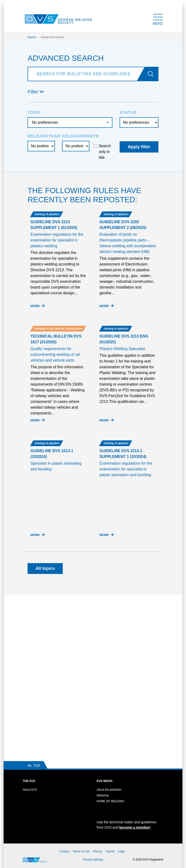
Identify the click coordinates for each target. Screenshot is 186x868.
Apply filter (139, 147)
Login (121, 851)
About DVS (30, 790)
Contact (64, 851)
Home (32, 37)
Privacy (98, 851)
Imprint (110, 851)
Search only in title (105, 152)
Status (128, 113)
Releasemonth (80, 136)
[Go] (153, 74)
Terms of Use (81, 851)
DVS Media (105, 781)
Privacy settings (93, 860)
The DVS (29, 781)
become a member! (135, 827)
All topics (45, 568)
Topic (34, 113)
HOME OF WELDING (110, 801)
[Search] (87, 74)
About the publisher (109, 790)
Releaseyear (44, 136)
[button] (93, 92)
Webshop (103, 795)
